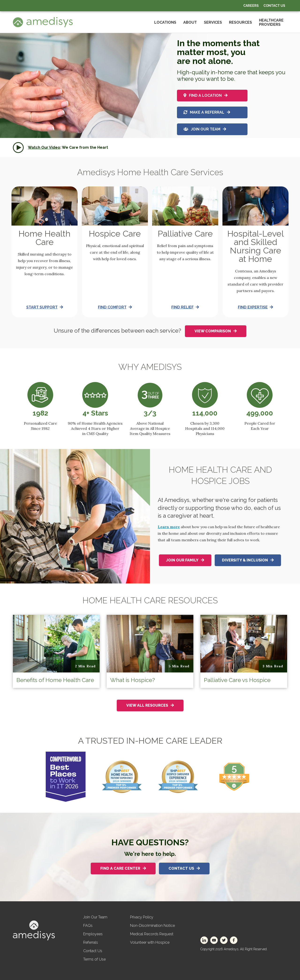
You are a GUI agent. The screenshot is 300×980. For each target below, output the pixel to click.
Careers (251, 6)
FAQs (88, 926)
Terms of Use (94, 959)
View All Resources (150, 705)
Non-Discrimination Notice (152, 926)
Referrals (91, 942)
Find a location (206, 95)
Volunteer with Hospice (150, 942)
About (190, 22)
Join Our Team (205, 130)
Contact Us (274, 6)
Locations (165, 22)
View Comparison (216, 331)
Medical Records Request (152, 934)
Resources (240, 22)
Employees (93, 934)
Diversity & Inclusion (248, 560)
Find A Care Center (123, 868)
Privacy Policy (142, 917)
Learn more (169, 527)
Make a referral (207, 112)
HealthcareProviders (271, 22)
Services (213, 22)
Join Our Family (185, 560)
